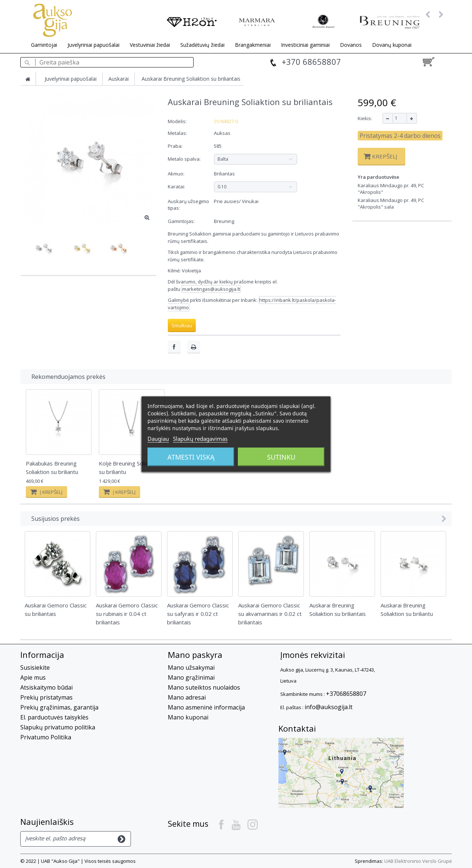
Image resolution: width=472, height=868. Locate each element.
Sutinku (281, 457)
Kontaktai (297, 728)
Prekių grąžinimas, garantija (59, 707)
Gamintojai (44, 45)
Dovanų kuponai (392, 45)
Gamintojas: (181, 221)
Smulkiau (182, 325)
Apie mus (33, 677)
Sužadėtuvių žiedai (202, 45)
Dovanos (351, 45)
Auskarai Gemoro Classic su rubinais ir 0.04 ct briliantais (127, 614)
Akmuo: (177, 174)
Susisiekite (35, 667)
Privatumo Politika (46, 737)
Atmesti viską (191, 457)
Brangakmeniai (253, 45)
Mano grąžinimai (191, 677)
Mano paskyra (195, 655)
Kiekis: (365, 118)
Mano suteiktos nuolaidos (204, 687)
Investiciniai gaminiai (305, 45)
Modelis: (177, 121)
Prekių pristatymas (46, 697)
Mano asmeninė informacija (206, 707)
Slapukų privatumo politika (58, 727)
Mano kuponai (188, 717)
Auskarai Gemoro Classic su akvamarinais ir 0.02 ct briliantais (270, 614)
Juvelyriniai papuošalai (93, 45)
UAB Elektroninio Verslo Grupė (418, 861)
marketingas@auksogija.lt (211, 289)
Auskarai (119, 79)
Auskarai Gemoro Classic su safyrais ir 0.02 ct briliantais (198, 614)
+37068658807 (346, 694)
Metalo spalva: (185, 159)
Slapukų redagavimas (200, 438)
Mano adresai (187, 697)
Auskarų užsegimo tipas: (188, 205)
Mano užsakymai (191, 667)
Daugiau (158, 438)
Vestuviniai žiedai (150, 45)
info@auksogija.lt (329, 707)
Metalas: (178, 133)
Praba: (176, 146)
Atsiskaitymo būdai (46, 687)
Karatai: (177, 187)
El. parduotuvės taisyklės (54, 717)
